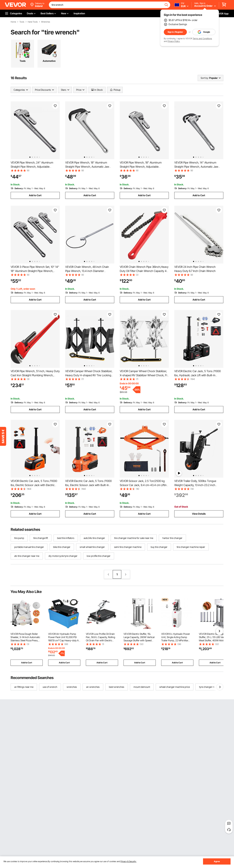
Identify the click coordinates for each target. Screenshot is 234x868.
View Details (199, 514)
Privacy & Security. (128, 861)
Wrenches (46, 22)
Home (13, 22)
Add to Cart (35, 195)
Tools (22, 22)
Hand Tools (33, 22)
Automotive (49, 61)
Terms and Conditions (202, 38)
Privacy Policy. (174, 41)
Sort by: (205, 78)
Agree (217, 861)
